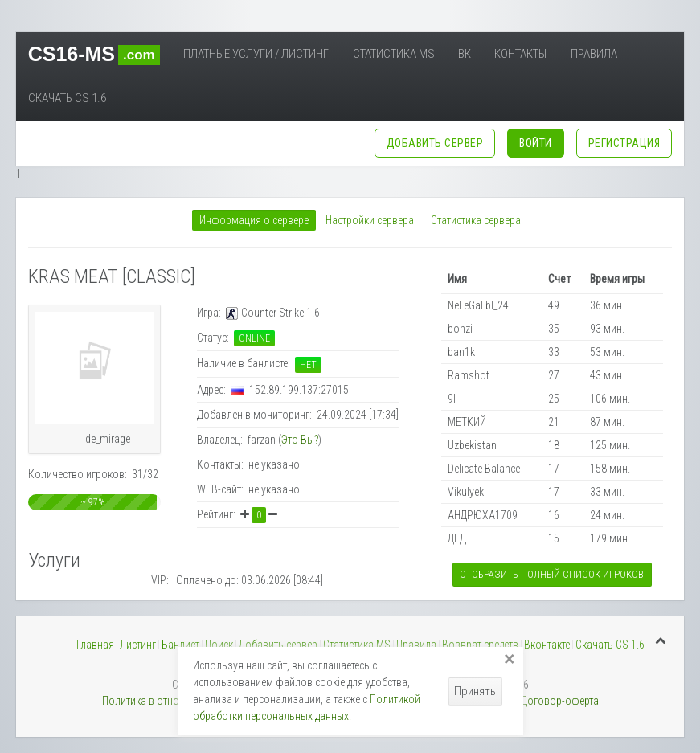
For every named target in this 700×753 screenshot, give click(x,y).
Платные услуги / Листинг (256, 54)
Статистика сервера (476, 220)
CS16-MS (94, 54)
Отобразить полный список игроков (552, 574)
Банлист (180, 645)
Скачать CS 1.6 (67, 98)
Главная (95, 645)
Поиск (219, 645)
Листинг (138, 645)
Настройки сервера (370, 220)
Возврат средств (480, 645)
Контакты (520, 54)
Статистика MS (394, 54)
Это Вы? (300, 440)
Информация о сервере (254, 220)
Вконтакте (547, 645)
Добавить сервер (278, 645)
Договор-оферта (560, 701)
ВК (465, 54)
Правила (594, 54)
